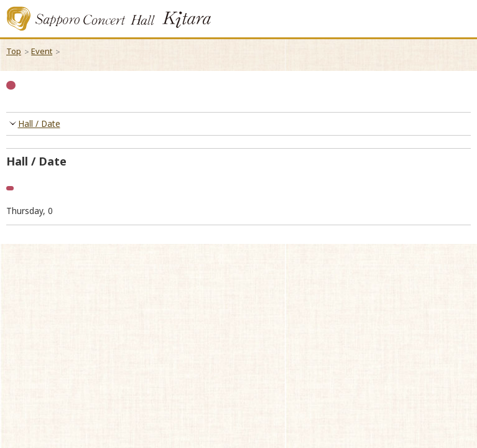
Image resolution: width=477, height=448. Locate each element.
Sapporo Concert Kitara (109, 19)
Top (14, 51)
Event (42, 51)
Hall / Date (39, 124)
